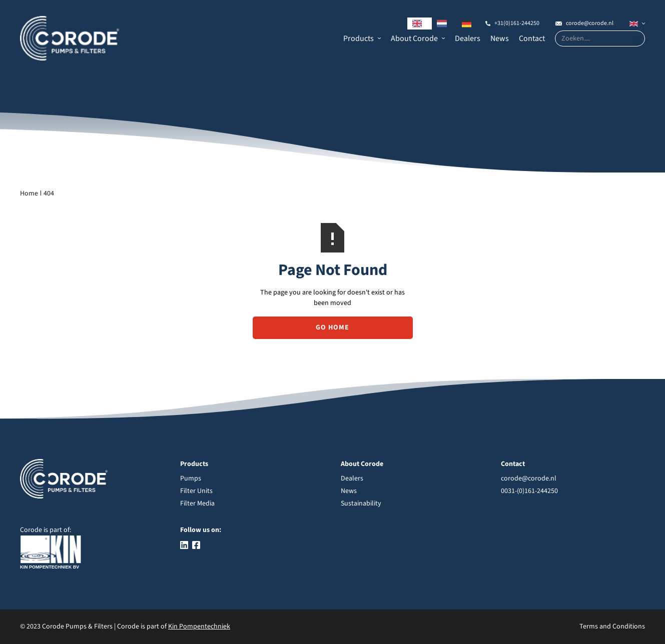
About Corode (414, 38)
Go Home (332, 327)
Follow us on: (201, 530)
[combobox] (420, 23)
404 (49, 193)
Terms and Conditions (612, 626)
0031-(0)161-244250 (529, 491)
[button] (362, 38)
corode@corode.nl (590, 23)
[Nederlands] (444, 23)
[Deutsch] (469, 23)
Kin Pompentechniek (199, 626)
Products (359, 38)
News (500, 38)
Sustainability (361, 503)
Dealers (468, 38)
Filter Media (197, 503)
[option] (444, 23)
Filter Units (196, 491)
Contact (532, 38)
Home (29, 193)
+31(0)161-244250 (517, 23)
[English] (420, 23)
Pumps (191, 478)
